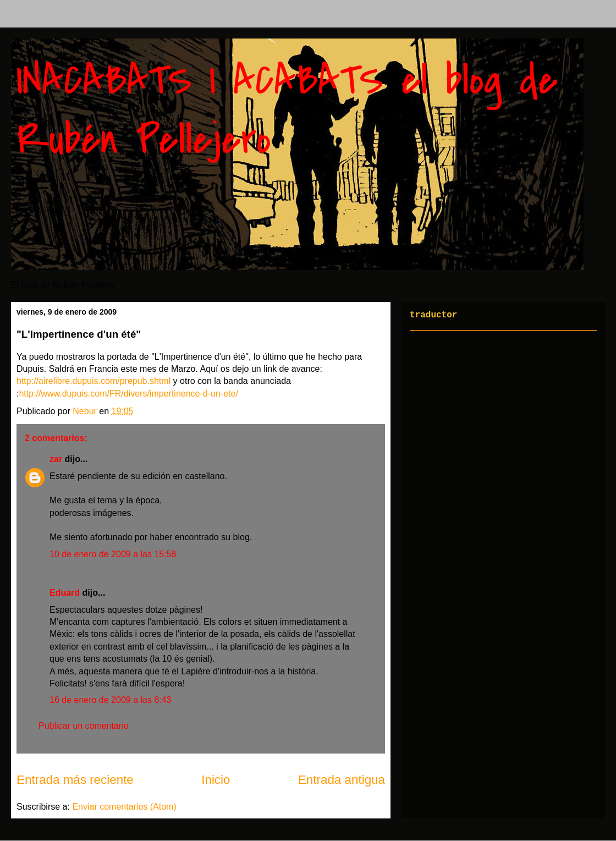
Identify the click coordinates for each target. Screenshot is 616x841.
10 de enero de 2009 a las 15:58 (113, 554)
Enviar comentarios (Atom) (124, 807)
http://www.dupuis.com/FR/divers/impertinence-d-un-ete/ (128, 394)
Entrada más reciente (75, 780)
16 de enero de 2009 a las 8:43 (111, 700)
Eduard (65, 593)
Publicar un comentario (84, 726)
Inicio (216, 780)
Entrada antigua (342, 780)
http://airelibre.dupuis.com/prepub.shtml (94, 381)
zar (56, 459)
